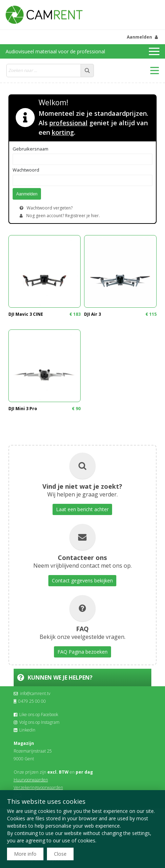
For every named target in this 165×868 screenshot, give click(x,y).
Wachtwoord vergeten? (50, 208)
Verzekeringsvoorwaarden (38, 787)
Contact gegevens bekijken (82, 580)
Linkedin (25, 730)
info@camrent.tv (32, 693)
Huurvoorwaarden (31, 780)
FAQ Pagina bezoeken (82, 652)
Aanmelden (139, 37)
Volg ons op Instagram (37, 722)
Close (60, 854)
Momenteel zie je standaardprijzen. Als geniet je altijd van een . (93, 123)
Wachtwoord (26, 170)
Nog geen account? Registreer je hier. (63, 216)
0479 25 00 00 (30, 701)
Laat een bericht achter (82, 509)
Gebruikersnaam (30, 149)
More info (25, 854)
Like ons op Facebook (36, 715)
